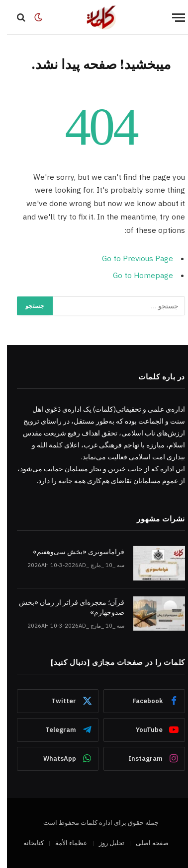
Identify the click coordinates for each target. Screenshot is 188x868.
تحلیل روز (105, 843)
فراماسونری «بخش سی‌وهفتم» (72, 552)
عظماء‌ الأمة (64, 843)
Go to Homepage (136, 275)
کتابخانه (27, 843)
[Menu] (172, 18)
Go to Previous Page (131, 258)
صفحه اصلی (145, 843)
